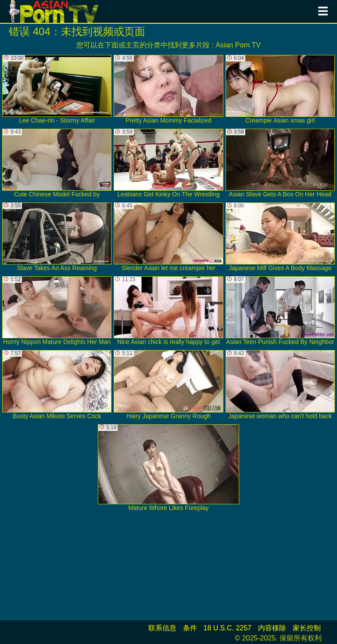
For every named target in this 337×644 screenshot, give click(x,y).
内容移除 (272, 628)
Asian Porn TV (238, 45)
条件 (190, 628)
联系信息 (162, 628)
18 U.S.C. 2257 (228, 628)
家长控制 (307, 628)
